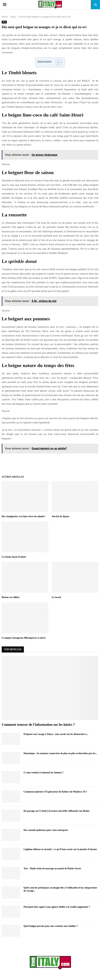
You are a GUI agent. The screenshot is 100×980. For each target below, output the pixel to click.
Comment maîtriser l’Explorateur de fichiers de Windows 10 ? (55, 792)
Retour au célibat (10, 597)
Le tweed (56, 597)
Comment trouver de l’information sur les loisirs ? (38, 725)
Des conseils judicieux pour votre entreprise (46, 830)
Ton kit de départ (60, 516)
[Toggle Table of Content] (57, 62)
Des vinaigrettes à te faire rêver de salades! (23, 516)
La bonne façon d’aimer (14, 557)
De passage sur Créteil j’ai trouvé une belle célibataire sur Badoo (56, 811)
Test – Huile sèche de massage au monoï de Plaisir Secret (52, 868)
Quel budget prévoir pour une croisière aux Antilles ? (51, 926)
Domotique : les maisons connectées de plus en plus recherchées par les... (60, 753)
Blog (4, 22)
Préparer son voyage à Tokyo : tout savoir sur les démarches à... (56, 734)
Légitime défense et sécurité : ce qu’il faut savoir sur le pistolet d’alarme (60, 849)
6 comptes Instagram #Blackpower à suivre (24, 638)
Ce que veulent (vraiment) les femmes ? (44, 773)
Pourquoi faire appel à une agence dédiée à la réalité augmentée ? (57, 907)
